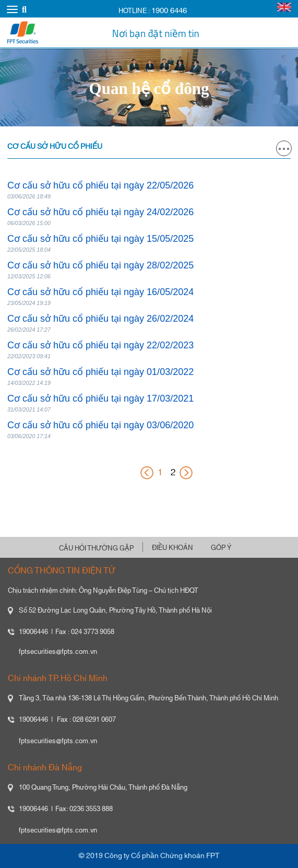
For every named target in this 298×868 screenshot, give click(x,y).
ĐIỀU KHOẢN (172, 548)
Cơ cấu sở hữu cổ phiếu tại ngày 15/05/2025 (100, 239)
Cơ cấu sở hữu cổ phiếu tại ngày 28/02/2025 (100, 265)
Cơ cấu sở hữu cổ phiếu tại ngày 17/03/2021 (100, 398)
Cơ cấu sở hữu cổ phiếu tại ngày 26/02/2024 (100, 319)
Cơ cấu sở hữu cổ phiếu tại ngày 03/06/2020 (100, 425)
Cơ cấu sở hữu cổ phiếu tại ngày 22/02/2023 (100, 345)
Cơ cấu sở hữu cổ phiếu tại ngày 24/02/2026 (100, 212)
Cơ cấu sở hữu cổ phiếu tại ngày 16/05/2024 (100, 292)
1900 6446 (169, 11)
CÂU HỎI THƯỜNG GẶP (96, 548)
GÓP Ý (221, 548)
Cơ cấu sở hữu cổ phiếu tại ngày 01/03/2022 (100, 372)
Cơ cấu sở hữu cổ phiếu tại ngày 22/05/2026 (100, 185)
